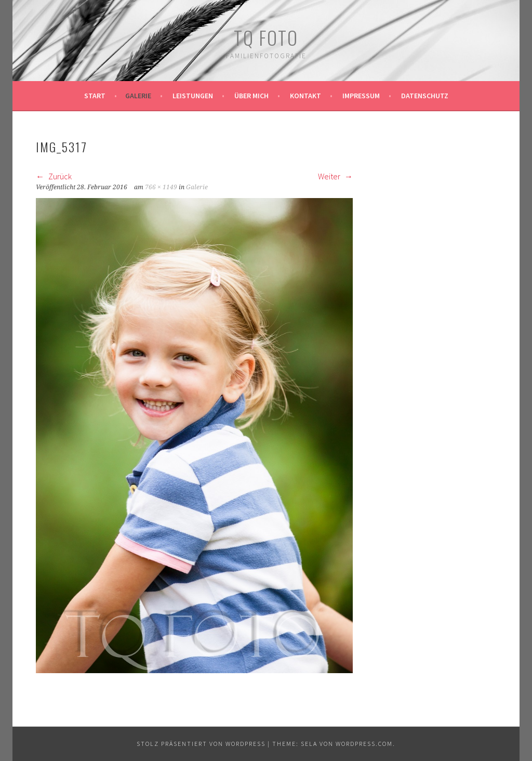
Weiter (335, 176)
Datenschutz (425, 96)
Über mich (251, 96)
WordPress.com (364, 744)
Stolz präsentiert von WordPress (201, 744)
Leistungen (193, 96)
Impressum (361, 96)
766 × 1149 (161, 187)
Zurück (54, 176)
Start (95, 96)
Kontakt (305, 96)
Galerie (138, 96)
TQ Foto (266, 37)
